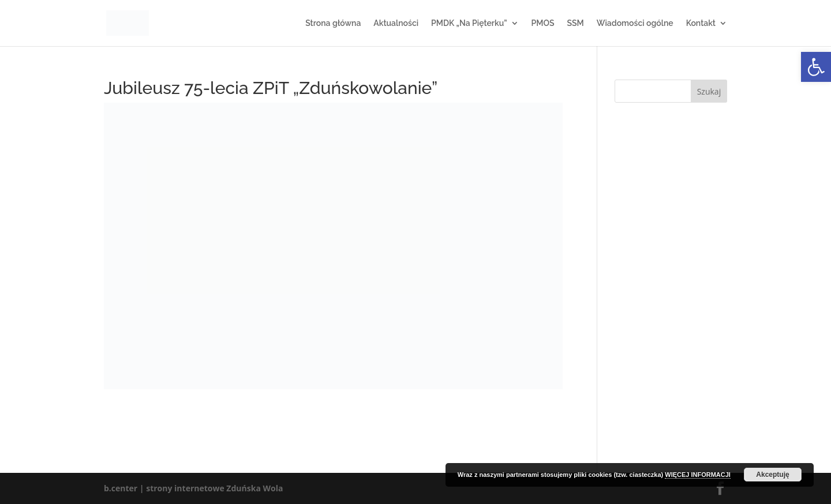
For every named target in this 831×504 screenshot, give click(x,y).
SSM (575, 23)
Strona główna (333, 23)
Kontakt (701, 23)
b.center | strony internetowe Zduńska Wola (193, 488)
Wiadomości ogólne (635, 23)
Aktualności (396, 23)
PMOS (543, 23)
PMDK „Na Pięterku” (469, 23)
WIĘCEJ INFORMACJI (698, 475)
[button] (816, 67)
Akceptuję (772, 475)
